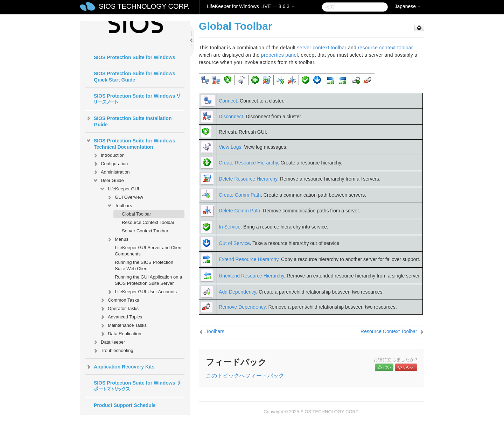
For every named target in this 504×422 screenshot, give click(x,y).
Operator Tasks (119, 309)
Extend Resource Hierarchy (248, 259)
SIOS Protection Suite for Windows (134, 57)
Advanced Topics (121, 317)
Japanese (408, 6)
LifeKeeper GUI (119, 189)
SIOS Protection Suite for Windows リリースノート (137, 99)
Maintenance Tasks (123, 325)
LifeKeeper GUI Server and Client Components (149, 251)
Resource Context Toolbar (148, 222)
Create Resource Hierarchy (248, 163)
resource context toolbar (385, 48)
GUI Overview (125, 197)
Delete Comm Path (239, 211)
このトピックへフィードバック (245, 376)
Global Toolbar (136, 214)
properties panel (279, 55)
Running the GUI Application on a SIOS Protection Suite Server (148, 280)
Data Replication (120, 334)
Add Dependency (237, 292)
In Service (230, 227)
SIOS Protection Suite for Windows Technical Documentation (130, 143)
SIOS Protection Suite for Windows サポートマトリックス (138, 386)
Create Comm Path (240, 195)
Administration (111, 172)
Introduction (108, 155)
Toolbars (119, 206)
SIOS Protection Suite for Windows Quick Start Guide (134, 77)
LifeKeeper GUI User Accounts (142, 292)
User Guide (108, 181)
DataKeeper (109, 342)
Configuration (110, 164)
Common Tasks (119, 300)
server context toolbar (322, 48)
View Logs (230, 147)
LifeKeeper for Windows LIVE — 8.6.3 (251, 6)
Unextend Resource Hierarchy (251, 276)
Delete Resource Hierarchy (248, 179)
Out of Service (234, 243)
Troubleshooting (113, 351)
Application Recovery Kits (120, 367)
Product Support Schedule (125, 405)
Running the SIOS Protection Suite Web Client (144, 265)
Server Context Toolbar (145, 231)
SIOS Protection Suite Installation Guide (128, 121)
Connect (228, 101)
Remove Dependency (242, 307)
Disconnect (231, 117)
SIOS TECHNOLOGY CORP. (144, 6)
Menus (117, 239)
